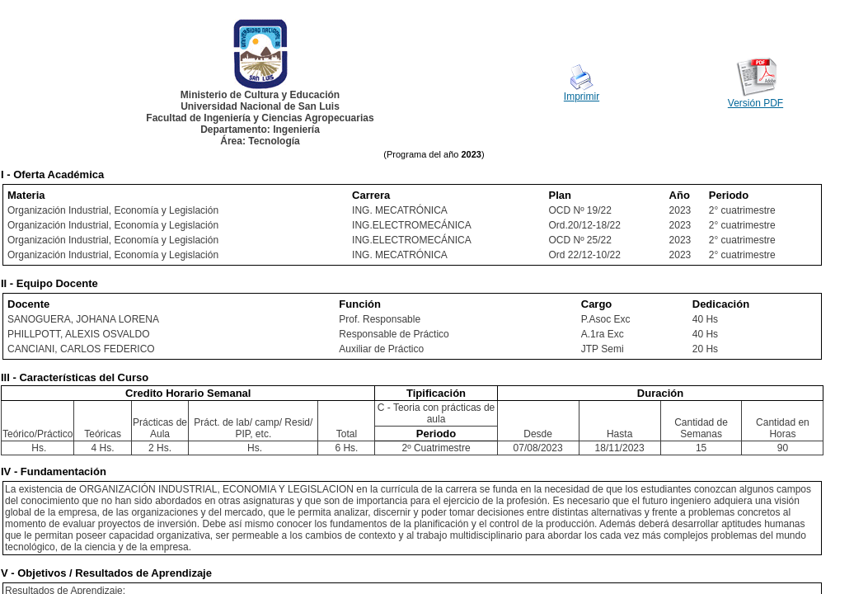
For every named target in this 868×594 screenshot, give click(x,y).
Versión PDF (755, 103)
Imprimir (582, 97)
